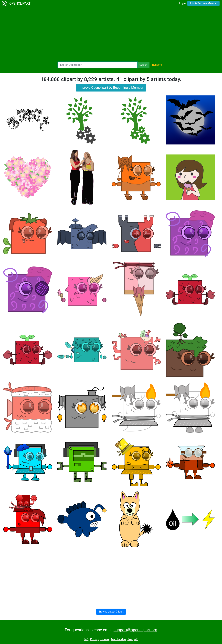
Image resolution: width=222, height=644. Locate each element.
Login (182, 3)
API (136, 639)
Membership (118, 639)
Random (157, 65)
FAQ (86, 639)
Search (143, 65)
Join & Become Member (203, 3)
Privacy (95, 639)
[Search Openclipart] (98, 65)
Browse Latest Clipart (111, 612)
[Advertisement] (111, 34)
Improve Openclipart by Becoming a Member (111, 88)
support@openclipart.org (135, 630)
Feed (130, 639)
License (105, 639)
